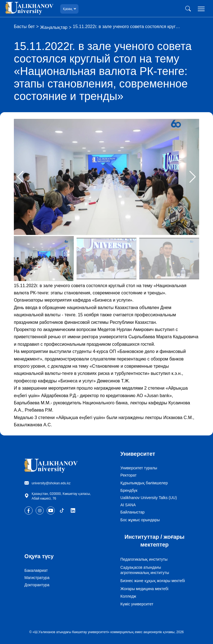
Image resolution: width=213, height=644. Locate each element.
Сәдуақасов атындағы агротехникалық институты (145, 570)
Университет (138, 454)
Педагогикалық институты (144, 559)
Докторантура (37, 585)
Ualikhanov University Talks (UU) (149, 498)
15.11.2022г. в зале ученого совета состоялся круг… (127, 27)
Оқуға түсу (39, 556)
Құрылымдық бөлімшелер (144, 483)
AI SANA (128, 505)
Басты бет (24, 27)
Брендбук (129, 490)
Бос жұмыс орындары (140, 520)
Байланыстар (132, 512)
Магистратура (37, 578)
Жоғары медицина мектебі (144, 589)
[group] (106, 177)
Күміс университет (137, 604)
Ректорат (129, 475)
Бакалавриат (36, 570)
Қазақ (68, 9)
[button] (193, 177)
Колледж (128, 596)
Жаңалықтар (54, 27)
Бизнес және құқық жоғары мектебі (153, 581)
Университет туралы (139, 468)
